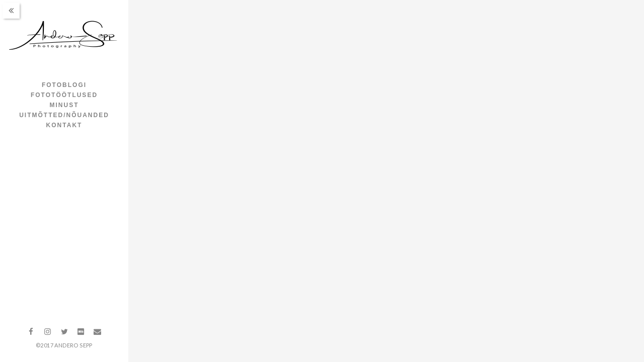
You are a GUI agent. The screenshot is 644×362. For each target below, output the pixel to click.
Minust (64, 105)
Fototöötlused (64, 95)
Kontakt (64, 125)
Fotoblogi (64, 85)
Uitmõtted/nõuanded (64, 115)
